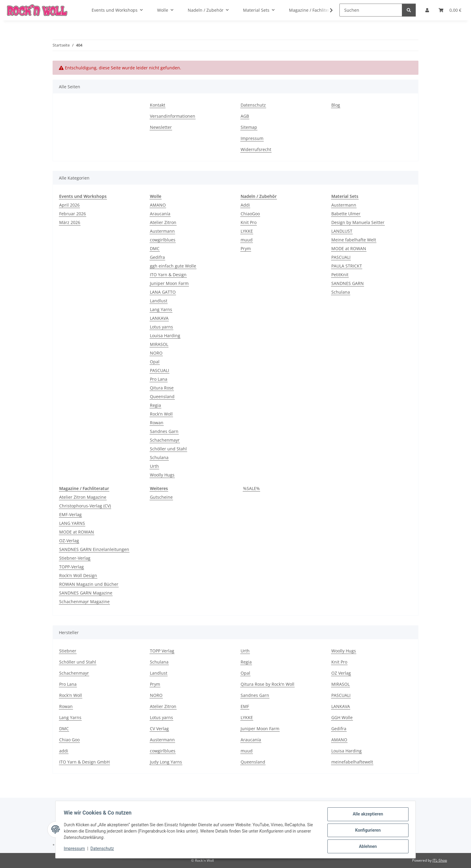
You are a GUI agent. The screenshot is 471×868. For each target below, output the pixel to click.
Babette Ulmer (346, 214)
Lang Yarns (161, 309)
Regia (155, 405)
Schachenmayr (165, 440)
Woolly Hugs (162, 475)
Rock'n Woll (161, 414)
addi (64, 751)
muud (247, 240)
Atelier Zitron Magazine (83, 497)
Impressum (76, 849)
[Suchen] (371, 10)
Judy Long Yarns (166, 762)
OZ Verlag (341, 673)
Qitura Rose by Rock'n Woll (267, 684)
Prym (246, 248)
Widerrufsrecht (256, 149)
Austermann (162, 231)
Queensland (162, 396)
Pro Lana (159, 379)
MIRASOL (159, 344)
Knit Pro (249, 222)
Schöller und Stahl (168, 449)
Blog (336, 105)
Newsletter (161, 127)
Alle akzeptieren (366, 815)
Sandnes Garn (164, 431)
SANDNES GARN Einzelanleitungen (94, 549)
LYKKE (247, 231)
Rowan (157, 423)
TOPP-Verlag (71, 567)
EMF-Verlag (70, 514)
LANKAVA (159, 318)
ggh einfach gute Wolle (173, 266)
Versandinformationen (173, 116)
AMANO (158, 205)
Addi (245, 205)
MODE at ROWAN (349, 248)
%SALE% (251, 488)
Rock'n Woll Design (78, 575)
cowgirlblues (163, 240)
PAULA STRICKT (347, 266)
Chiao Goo (69, 740)
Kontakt (158, 105)
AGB (245, 116)
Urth (154, 466)
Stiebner (68, 651)
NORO (156, 353)
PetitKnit (340, 275)
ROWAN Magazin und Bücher (89, 584)
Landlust (159, 301)
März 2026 (70, 222)
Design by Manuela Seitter (358, 222)
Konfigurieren (366, 831)
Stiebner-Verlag (75, 558)
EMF (245, 706)
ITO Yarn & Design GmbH (84, 762)
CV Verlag (159, 729)
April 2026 (69, 205)
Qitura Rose (162, 388)
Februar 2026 (73, 214)
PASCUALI (160, 370)
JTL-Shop (440, 860)
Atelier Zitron (163, 222)
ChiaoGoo (250, 214)
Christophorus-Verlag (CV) (85, 506)
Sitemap (249, 127)
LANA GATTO (163, 292)
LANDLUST (342, 231)
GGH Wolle (342, 717)
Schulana (159, 457)
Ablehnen (366, 847)
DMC (155, 248)
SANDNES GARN (348, 283)
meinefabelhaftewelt (352, 762)
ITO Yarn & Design (168, 275)
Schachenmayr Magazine (84, 602)
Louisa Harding (165, 336)
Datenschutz (104, 849)
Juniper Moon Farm (169, 283)
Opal (155, 362)
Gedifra (157, 257)
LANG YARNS (72, 523)
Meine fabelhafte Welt (354, 240)
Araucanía (160, 214)
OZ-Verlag (69, 541)
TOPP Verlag (162, 651)
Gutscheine (161, 497)
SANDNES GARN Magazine (86, 593)
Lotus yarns (161, 327)
